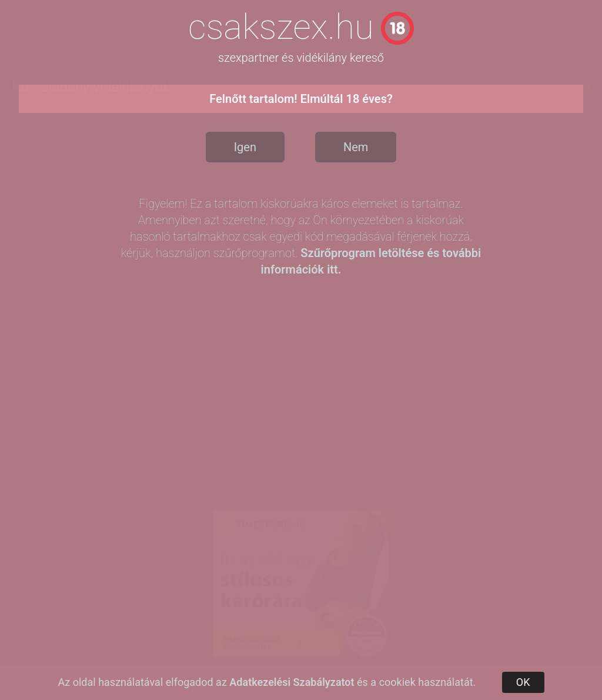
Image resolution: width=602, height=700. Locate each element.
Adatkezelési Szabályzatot (292, 682)
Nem (356, 147)
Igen (245, 147)
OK (523, 682)
